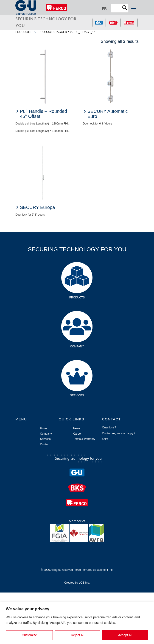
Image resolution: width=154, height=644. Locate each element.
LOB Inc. (84, 583)
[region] (77, 623)
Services (77, 367)
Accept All (125, 635)
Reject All (78, 635)
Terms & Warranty (84, 439)
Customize (29, 635)
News (77, 428)
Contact (45, 444)
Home (44, 428)
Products (23, 32)
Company (77, 318)
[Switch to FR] (104, 8)
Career (77, 434)
